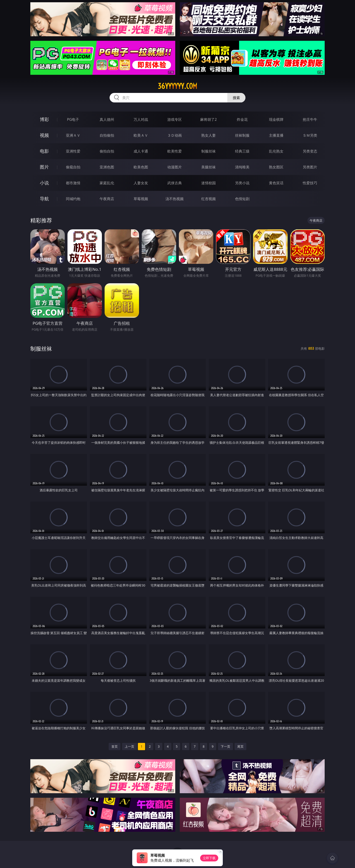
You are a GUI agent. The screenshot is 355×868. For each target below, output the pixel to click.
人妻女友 (141, 183)
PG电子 (73, 119)
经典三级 (242, 151)
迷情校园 (209, 183)
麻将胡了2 (208, 119)
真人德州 (107, 119)
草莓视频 (141, 199)
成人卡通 (141, 151)
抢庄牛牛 (310, 119)
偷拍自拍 (107, 151)
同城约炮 (73, 199)
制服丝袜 (209, 151)
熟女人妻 (209, 135)
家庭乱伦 (107, 183)
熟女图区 (276, 167)
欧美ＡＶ (141, 135)
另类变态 (310, 151)
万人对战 (141, 119)
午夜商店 (107, 199)
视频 (44, 135)
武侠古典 (175, 183)
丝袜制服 (242, 135)
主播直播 (276, 135)
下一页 (225, 746)
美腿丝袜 (209, 167)
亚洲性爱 (73, 151)
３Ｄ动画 (175, 135)
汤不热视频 (175, 199)
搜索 (236, 98)
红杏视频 (209, 199)
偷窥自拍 (73, 167)
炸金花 (242, 119)
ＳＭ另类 (310, 135)
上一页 (130, 746)
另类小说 (242, 183)
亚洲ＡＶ (73, 135)
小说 (44, 183)
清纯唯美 (242, 167)
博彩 (44, 119)
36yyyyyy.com (177, 86)
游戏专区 (175, 119)
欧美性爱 (175, 151)
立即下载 (209, 858)
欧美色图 (141, 167)
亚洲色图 (107, 167)
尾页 (240, 746)
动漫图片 (175, 167)
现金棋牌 (276, 119)
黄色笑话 (276, 183)
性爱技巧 (310, 183)
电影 (44, 151)
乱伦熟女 (276, 151)
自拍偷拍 (107, 135)
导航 (44, 199)
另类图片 (310, 167)
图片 (44, 167)
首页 (115, 746)
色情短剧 (242, 199)
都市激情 (73, 183)
